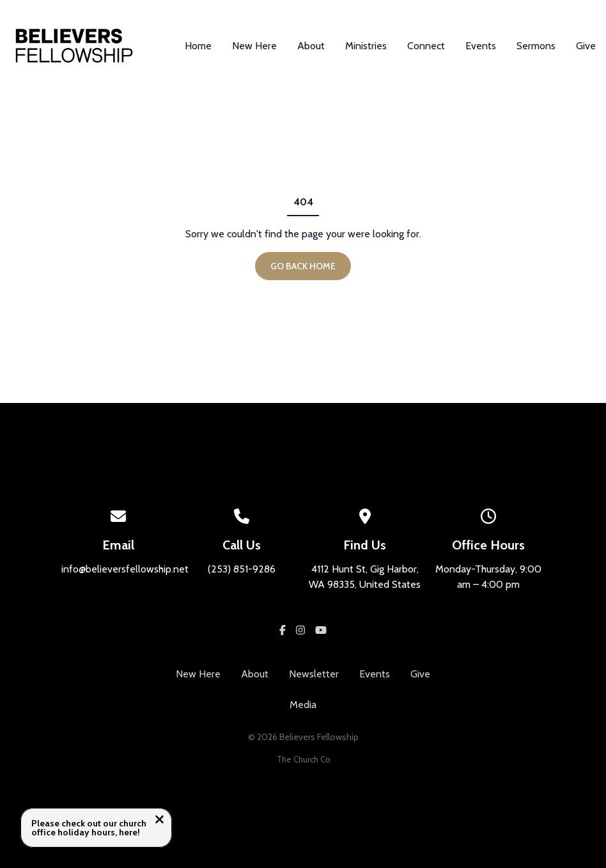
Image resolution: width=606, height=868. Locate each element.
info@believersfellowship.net (125, 569)
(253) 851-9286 (242, 569)
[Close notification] (159, 821)
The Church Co (303, 760)
